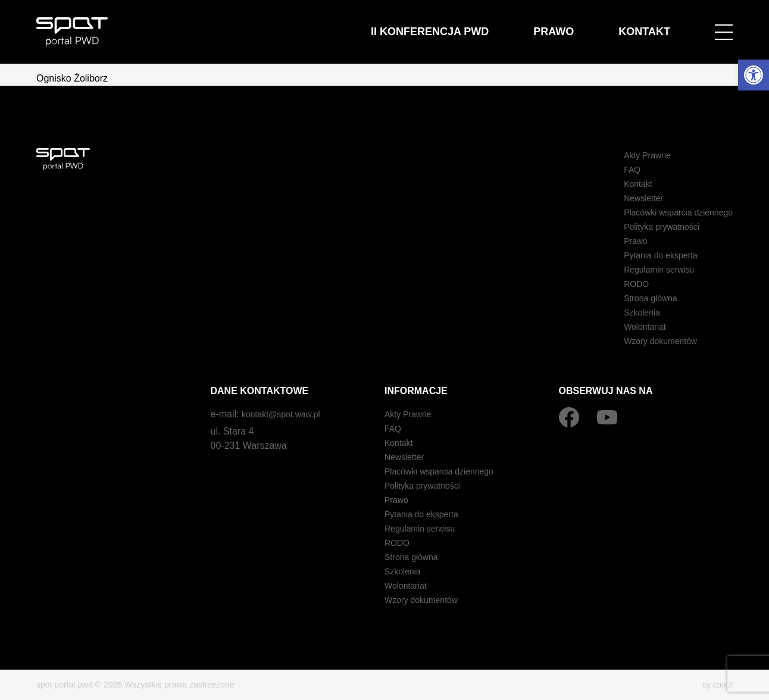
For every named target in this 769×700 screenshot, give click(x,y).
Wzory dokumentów (650, 341)
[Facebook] (569, 417)
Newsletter (631, 198)
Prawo (589, 25)
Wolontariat (632, 326)
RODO (623, 284)
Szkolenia (629, 312)
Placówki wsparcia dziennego (670, 212)
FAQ (618, 169)
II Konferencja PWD (491, 25)
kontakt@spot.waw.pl (287, 414)
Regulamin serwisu (648, 269)
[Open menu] (724, 25)
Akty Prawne (635, 155)
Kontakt (656, 25)
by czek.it (715, 685)
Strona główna (639, 298)
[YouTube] (607, 417)
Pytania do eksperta (650, 255)
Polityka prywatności (651, 226)
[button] (754, 75)
